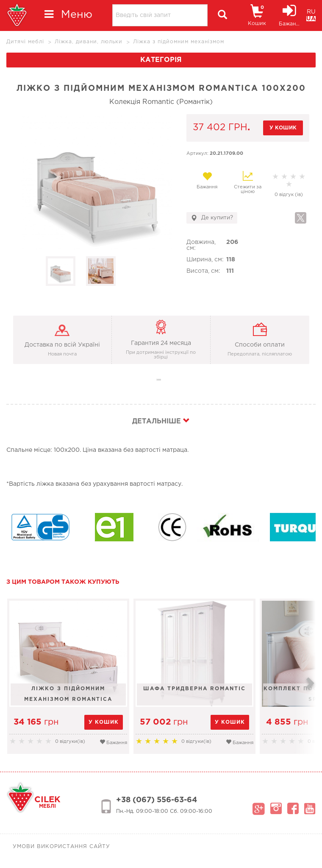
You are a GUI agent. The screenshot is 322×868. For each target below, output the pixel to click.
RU (311, 12)
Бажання (207, 180)
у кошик (283, 128)
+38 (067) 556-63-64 (157, 800)
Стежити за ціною (248, 182)
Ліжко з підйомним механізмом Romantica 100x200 (68, 696)
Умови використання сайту (61, 847)
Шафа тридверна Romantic (194, 689)
